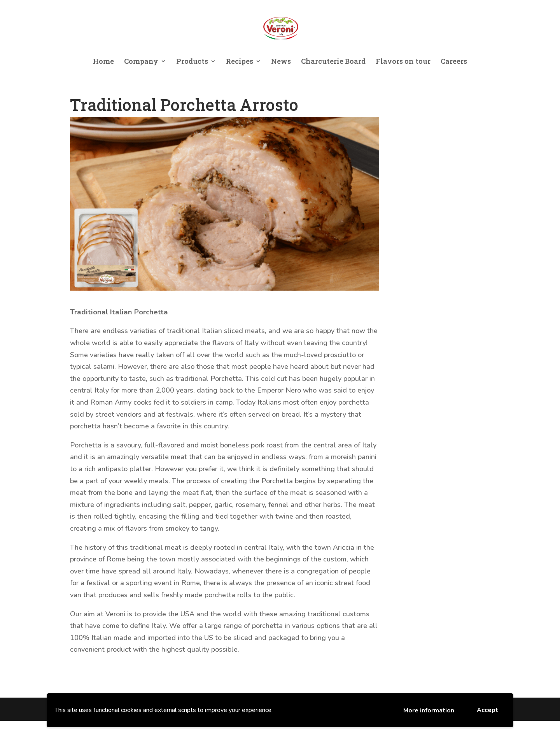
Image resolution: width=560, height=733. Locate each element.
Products (192, 62)
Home (103, 62)
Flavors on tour (403, 62)
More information (429, 710)
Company (141, 62)
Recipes (240, 62)
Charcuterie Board (333, 62)
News (281, 62)
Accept (487, 710)
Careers (454, 62)
